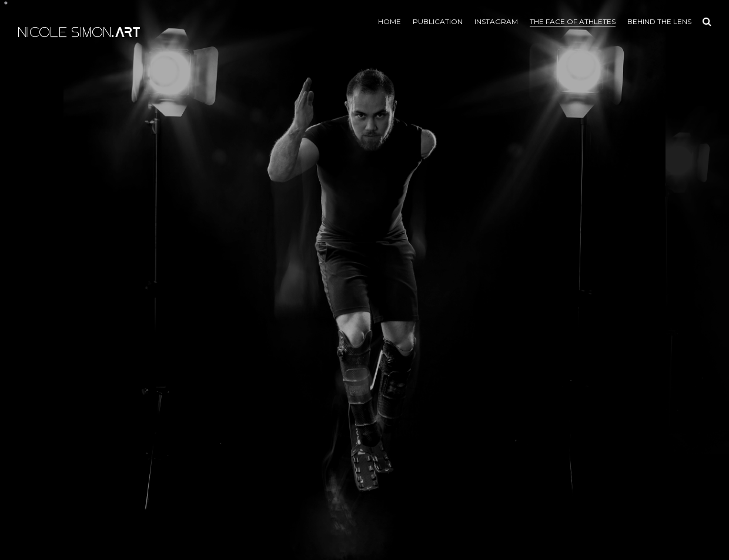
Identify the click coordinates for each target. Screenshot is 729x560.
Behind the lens (659, 21)
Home (389, 21)
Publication (438, 21)
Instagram (496, 21)
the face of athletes (573, 21)
